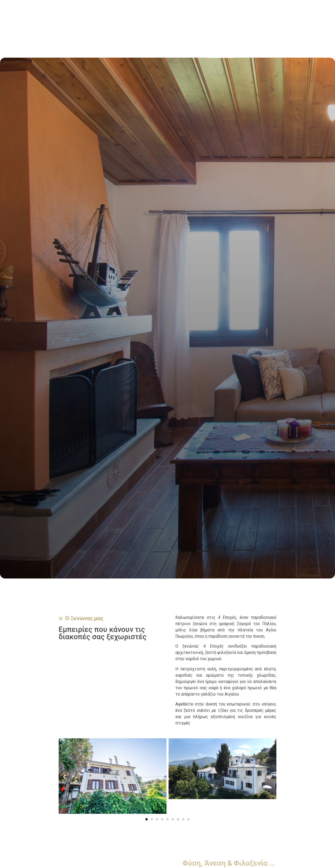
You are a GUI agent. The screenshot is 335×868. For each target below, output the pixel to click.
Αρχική (196, 52)
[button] (65, 777)
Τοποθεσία (271, 52)
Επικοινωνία (299, 52)
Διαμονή (246, 52)
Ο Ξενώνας (220, 52)
